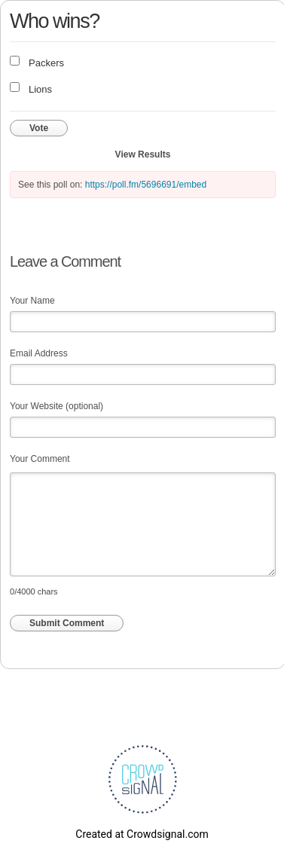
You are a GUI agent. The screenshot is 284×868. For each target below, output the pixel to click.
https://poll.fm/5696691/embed (146, 185)
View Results (143, 154)
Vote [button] (39, 128)
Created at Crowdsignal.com (142, 834)
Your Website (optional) (56, 406)
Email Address (39, 353)
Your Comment (40, 459)
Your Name (32, 301)
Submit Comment (67, 623)
